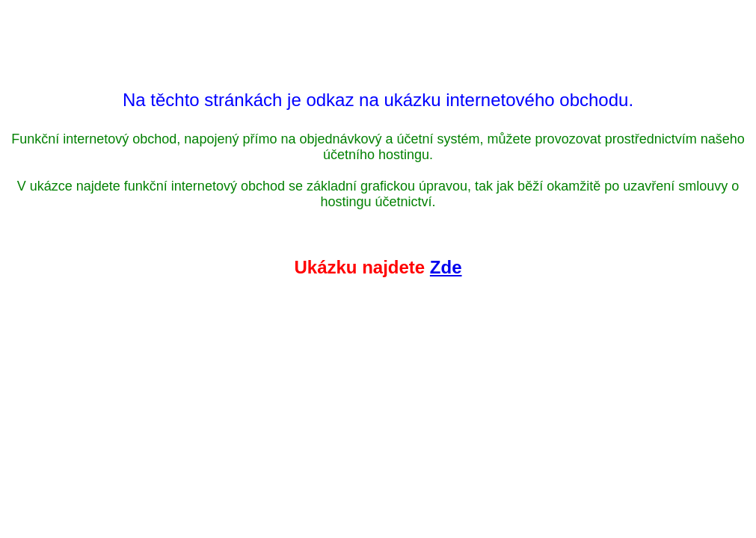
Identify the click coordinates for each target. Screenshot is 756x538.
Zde (446, 267)
